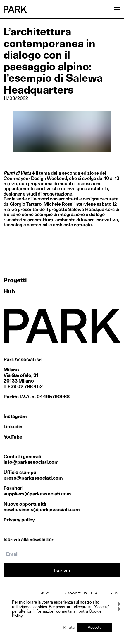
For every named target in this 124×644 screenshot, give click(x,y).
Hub (9, 291)
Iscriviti (62, 571)
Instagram (15, 416)
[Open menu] (117, 9)
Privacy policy (19, 520)
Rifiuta (69, 627)
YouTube (13, 437)
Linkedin (13, 427)
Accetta (95, 627)
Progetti (15, 280)
